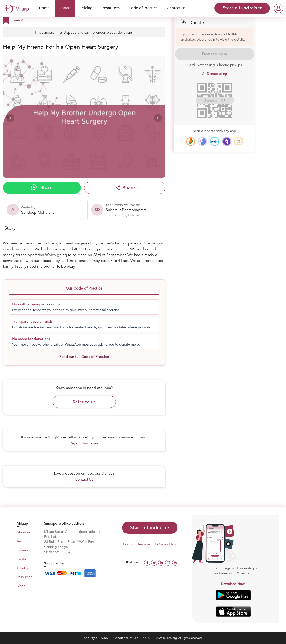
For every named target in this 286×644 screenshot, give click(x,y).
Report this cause (84, 443)
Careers (23, 550)
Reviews (144, 544)
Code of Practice (143, 8)
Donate (65, 8)
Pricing (87, 8)
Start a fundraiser (150, 528)
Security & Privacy (96, 638)
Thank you (24, 568)
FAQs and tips (166, 544)
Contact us (176, 8)
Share (42, 187)
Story (10, 228)
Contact (23, 559)
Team (21, 541)
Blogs (21, 586)
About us (24, 532)
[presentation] (10, 118)
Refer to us (84, 402)
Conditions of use (126, 638)
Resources (111, 8)
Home (44, 8)
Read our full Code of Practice (84, 357)
